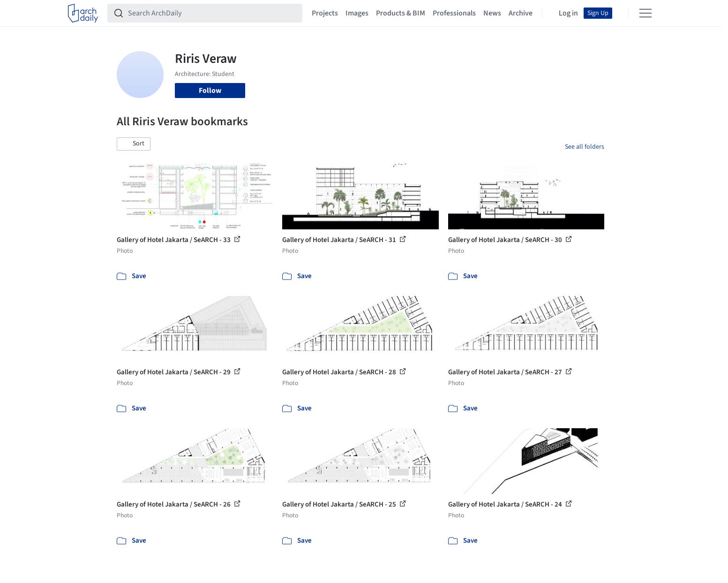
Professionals (454, 13)
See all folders (585, 147)
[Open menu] (645, 13)
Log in (568, 13)
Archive (521, 13)
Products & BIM (401, 13)
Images (357, 13)
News (492, 13)
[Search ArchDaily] (212, 13)
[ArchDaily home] (83, 13)
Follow (210, 91)
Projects (325, 13)
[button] (134, 144)
